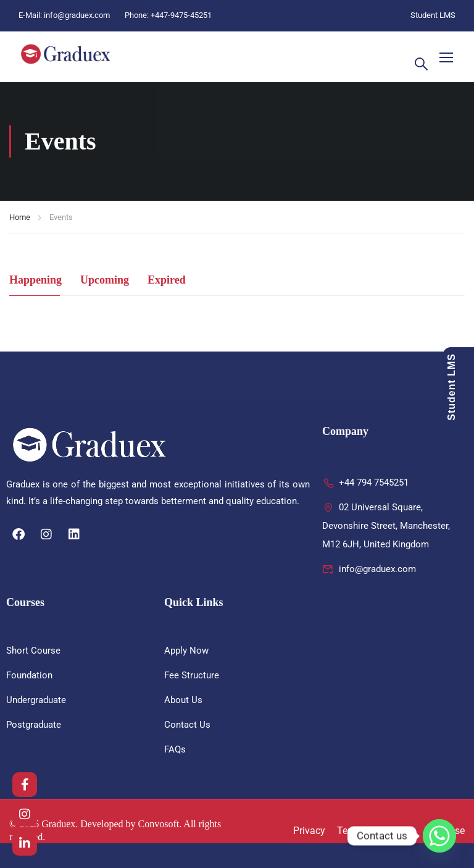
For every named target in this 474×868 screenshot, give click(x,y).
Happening (35, 280)
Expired (167, 280)
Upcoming (105, 280)
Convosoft (159, 824)
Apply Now (186, 651)
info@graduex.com (77, 15)
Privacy (309, 831)
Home (20, 217)
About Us (183, 700)
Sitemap (394, 831)
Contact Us (187, 725)
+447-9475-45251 (181, 15)
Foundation (29, 675)
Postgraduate (34, 725)
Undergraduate (36, 700)
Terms (351, 831)
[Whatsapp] (439, 836)
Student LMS (433, 15)
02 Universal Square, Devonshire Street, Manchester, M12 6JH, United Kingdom (386, 526)
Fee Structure (192, 675)
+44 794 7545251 (365, 482)
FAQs (175, 749)
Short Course (33, 651)
